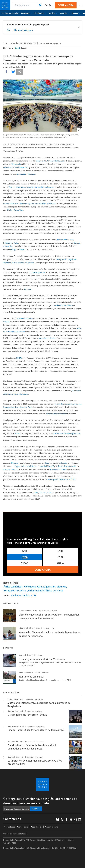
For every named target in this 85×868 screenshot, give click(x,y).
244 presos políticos (37, 273)
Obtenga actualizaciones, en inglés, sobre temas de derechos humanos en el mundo (40, 801)
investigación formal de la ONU (61, 479)
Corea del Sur (18, 263)
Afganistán (21, 174)
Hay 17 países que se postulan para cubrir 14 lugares (31, 187)
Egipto (17, 466)
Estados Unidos (10, 470)
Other (61, 563)
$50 (25, 551)
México (53, 13)
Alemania (7, 246)
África (7, 586)
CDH (33, 595)
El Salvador (41, 13)
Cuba (50, 493)
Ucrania (65, 13)
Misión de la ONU (25, 319)
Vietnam (32, 174)
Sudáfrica (7, 243)
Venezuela (27, 13)
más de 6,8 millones (64, 305)
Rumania (22, 250)
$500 (61, 557)
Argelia (60, 240)
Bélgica (77, 243)
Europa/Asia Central (15, 590)
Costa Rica (18, 210)
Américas (17, 586)
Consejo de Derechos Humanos (50, 161)
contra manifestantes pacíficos (67, 433)
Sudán (16, 243)
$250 (25, 557)
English (18, 48)
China (36, 493)
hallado (6, 322)
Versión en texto (51, 827)
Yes (8, 30)
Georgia (13, 250)
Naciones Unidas (20, 595)
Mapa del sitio (36, 827)
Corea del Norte (29, 466)
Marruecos (69, 240)
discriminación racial (67, 466)
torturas (28, 289)
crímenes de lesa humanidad (16, 167)
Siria (47, 463)
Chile (9, 210)
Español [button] (48, 5)
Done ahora (66, 5)
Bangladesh (61, 259)
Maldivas (7, 263)
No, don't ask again (24, 30)
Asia (39, 586)
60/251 (19, 358)
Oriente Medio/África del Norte (46, 590)
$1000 (25, 563)
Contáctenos (10, 827)
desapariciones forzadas (56, 414)
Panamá (76, 13)
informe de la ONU (58, 470)
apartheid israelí (47, 466)
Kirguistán (72, 259)
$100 (61, 551)
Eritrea (42, 493)
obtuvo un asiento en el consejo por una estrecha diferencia (29, 204)
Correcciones (23, 827)
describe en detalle (47, 338)
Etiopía (63, 463)
